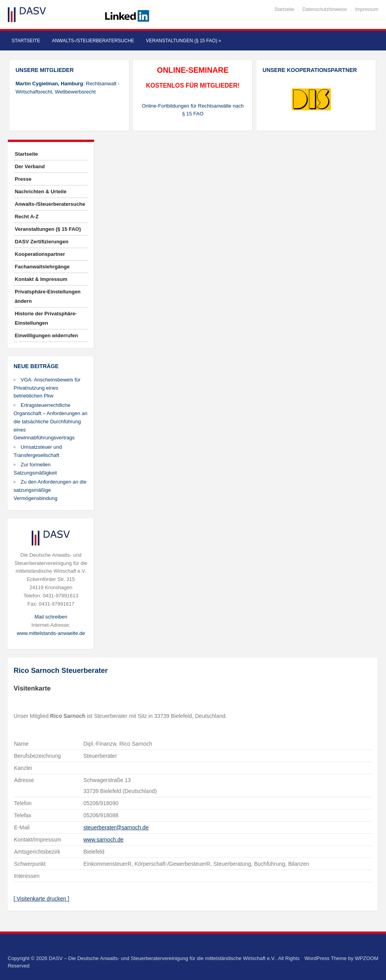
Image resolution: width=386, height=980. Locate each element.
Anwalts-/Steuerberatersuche (93, 41)
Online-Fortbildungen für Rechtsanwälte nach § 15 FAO (193, 110)
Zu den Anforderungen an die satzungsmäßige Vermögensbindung (50, 490)
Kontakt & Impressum (41, 279)
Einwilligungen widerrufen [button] (47, 335)
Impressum (367, 9)
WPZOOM (366, 958)
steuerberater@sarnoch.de (116, 827)
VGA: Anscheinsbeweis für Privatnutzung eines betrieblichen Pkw (47, 388)
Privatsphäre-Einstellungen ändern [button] (48, 296)
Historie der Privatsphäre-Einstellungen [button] (46, 318)
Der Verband (30, 166)
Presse (23, 179)
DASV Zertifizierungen (42, 242)
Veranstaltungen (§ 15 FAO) (183, 41)
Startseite (285, 9)
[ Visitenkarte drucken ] (41, 899)
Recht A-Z (27, 217)
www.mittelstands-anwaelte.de (51, 633)
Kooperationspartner (40, 254)
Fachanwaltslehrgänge (42, 267)
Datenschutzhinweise (325, 9)
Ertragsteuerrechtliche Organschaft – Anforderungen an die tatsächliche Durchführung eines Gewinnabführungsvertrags (51, 421)
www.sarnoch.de (103, 840)
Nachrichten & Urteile (41, 192)
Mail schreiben (51, 617)
